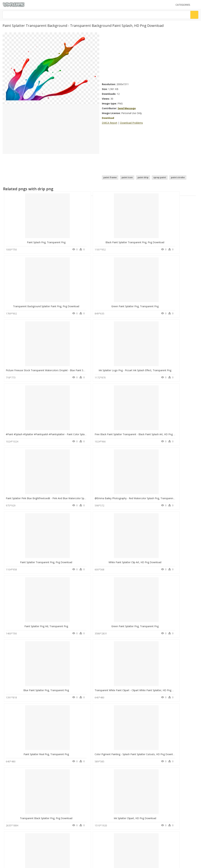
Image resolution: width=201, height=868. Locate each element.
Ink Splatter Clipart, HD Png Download (175, 494)
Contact (8, 750)
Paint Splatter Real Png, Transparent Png (29, 494)
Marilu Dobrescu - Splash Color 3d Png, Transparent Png (37, 557)
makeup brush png (20, 733)
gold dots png (18, 725)
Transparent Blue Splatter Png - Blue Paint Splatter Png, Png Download (45, 620)
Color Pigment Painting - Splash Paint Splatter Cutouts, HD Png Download (96, 494)
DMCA (7, 755)
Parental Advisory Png (65, 708)
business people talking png (25, 717)
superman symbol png (22, 704)
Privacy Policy (10, 758)
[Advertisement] (133, 56)
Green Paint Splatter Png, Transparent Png (177, 241)
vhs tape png (17, 729)
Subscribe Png (63, 704)
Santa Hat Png (61, 721)
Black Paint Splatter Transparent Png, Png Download (85, 241)
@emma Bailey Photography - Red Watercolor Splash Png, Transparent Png (97, 368)
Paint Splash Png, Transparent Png (28, 241)
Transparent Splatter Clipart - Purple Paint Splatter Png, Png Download (94, 683)
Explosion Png (61, 713)
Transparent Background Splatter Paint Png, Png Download (137, 241)
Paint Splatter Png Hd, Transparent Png (28, 431)
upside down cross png (23, 708)
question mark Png (63, 717)
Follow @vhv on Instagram (17, 768)
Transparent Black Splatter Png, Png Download (130, 494)
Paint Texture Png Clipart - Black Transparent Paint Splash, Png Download (145, 620)
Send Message (127, 108)
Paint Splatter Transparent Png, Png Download (130, 368)
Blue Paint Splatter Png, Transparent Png (127, 431)
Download (108, 118)
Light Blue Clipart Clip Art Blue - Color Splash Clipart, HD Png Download (95, 557)
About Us (9, 752)
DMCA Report (110, 123)
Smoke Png (60, 729)
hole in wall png (19, 713)
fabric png (16, 721)
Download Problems (132, 123)
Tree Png (59, 725)
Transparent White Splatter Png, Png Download (82, 620)
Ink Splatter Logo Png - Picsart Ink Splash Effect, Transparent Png (91, 304)
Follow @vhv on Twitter (16, 772)
